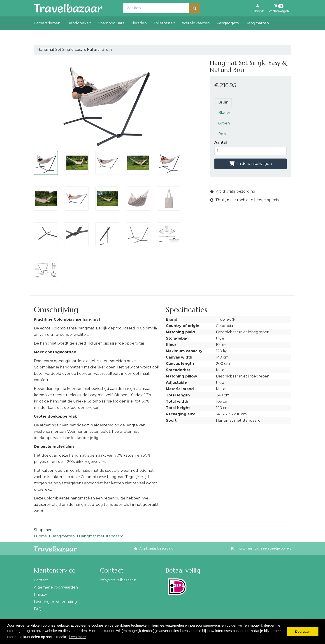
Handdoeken (79, 33)
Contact (41, 580)
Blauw (224, 113)
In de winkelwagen (250, 164)
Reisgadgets (227, 33)
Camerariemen (47, 33)
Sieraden (139, 33)
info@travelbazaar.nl (119, 580)
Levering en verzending (55, 602)
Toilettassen (164, 33)
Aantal (221, 142)
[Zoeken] (195, 18)
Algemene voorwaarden (56, 587)
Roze (223, 134)
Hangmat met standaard (100, 536)
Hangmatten (257, 33)
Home (40, 536)
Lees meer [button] (77, 637)
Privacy (40, 595)
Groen (224, 123)
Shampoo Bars (111, 33)
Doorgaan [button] (303, 632)
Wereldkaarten (196, 33)
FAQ (38, 609)
